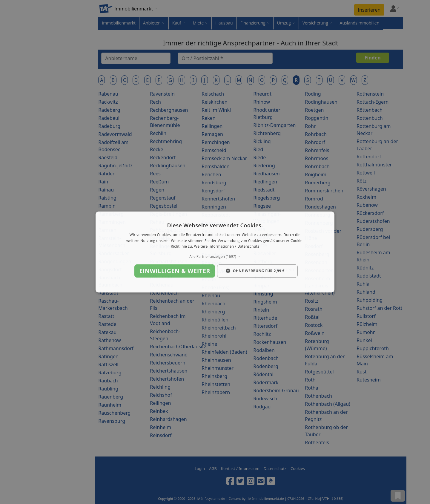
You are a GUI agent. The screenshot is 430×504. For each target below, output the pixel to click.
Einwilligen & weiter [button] (175, 271)
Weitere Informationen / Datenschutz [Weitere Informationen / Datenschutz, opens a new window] (227, 247)
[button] (215, 257)
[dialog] (215, 252)
